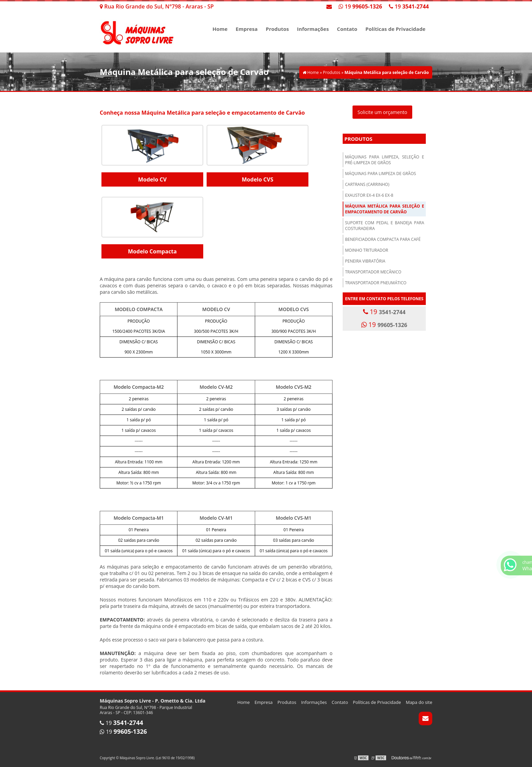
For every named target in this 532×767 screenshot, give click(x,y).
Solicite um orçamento (383, 112)
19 (409, 6)
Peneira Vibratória (365, 261)
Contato (347, 29)
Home (220, 29)
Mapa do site (419, 702)
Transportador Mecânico (373, 272)
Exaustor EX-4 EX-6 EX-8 (369, 195)
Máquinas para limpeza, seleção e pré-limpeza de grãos (385, 160)
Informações (313, 29)
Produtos (277, 29)
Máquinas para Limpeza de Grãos (381, 174)
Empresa (247, 29)
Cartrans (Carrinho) (367, 184)
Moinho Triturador (367, 250)
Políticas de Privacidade (395, 29)
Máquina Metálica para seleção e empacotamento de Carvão (385, 209)
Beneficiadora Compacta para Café (383, 239)
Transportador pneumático (376, 283)
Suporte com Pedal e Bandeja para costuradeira (385, 226)
